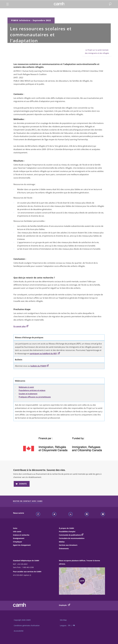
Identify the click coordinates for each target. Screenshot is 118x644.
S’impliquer (17, 542)
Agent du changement (22, 545)
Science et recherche (21, 535)
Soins (15, 528)
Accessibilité (19, 631)
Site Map (63, 620)
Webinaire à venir (26, 387)
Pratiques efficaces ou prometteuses (35, 397)
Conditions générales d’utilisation (27, 625)
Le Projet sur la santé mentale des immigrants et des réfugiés (97, 52)
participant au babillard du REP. (45, 354)
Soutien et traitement (28, 394)
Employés (65, 605)
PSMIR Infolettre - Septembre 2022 (31, 20)
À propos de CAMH (66, 528)
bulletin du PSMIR (40, 366)
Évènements (64, 549)
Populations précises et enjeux (32, 390)
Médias (62, 542)
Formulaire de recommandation (72, 538)
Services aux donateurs (68, 545)
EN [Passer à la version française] (69, 625)
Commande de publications (70, 535)
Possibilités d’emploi (67, 532)
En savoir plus (21, 326)
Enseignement (19, 538)
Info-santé (17, 532)
